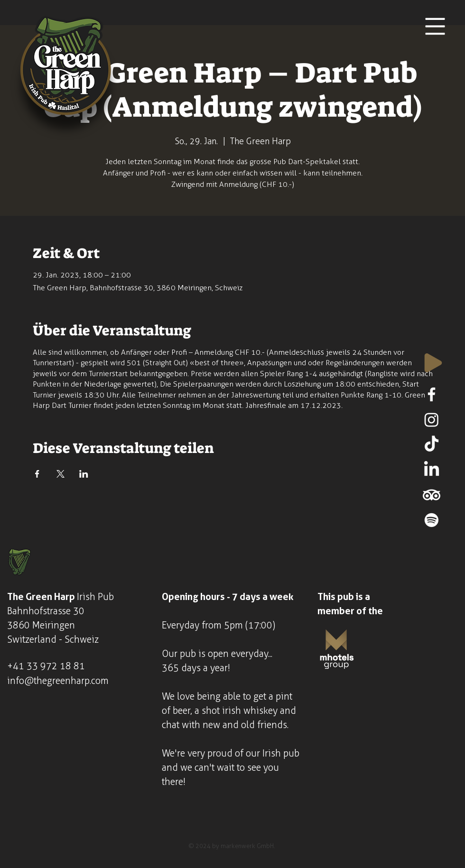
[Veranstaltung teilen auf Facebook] (37, 474)
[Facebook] (432, 394)
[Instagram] (432, 420)
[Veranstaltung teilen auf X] (60, 474)
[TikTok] (432, 445)
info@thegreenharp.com (58, 681)
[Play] (433, 363)
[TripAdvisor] (432, 495)
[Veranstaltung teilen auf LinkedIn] (84, 474)
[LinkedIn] (432, 470)
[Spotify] (432, 520)
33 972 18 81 (56, 666)
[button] (435, 27)
